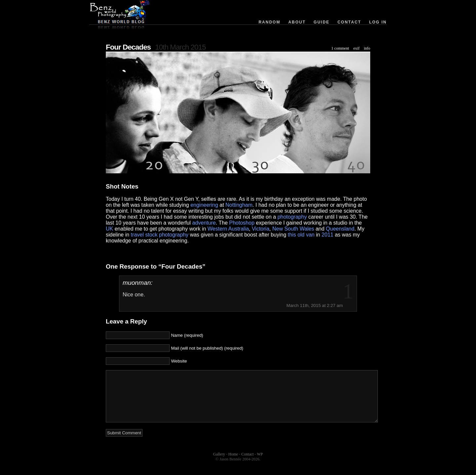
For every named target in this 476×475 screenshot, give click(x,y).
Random (269, 22)
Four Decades (128, 47)
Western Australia (228, 229)
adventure (204, 223)
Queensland (340, 229)
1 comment (340, 48)
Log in (378, 22)
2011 (328, 235)
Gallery (219, 464)
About (297, 22)
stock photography (167, 235)
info (367, 48)
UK (109, 229)
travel (137, 235)
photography (292, 217)
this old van (301, 235)
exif (357, 48)
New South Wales (293, 229)
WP (260, 464)
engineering (204, 205)
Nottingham (239, 205)
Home (233, 464)
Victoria (261, 229)
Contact (349, 22)
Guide (322, 22)
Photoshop (242, 223)
